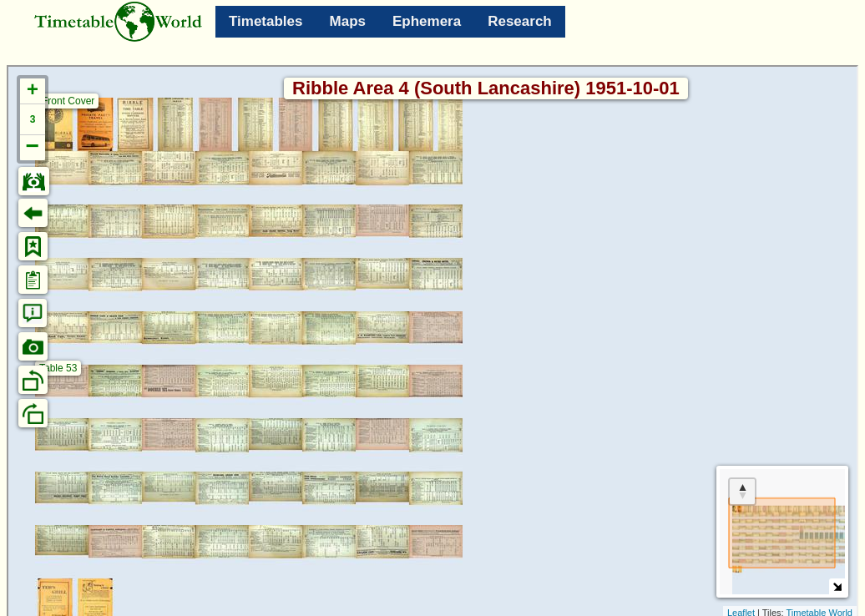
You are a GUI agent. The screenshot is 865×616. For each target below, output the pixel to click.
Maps (348, 21)
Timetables (266, 21)
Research (520, 21)
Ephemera (427, 21)
